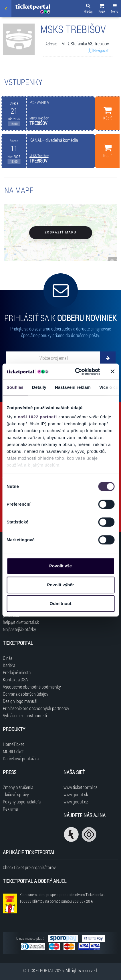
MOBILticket (13, 751)
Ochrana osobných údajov (26, 694)
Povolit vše (61, 566)
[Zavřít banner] (112, 372)
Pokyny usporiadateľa (22, 802)
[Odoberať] (108, 358)
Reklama (10, 809)
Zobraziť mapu (61, 232)
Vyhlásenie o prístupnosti (25, 715)
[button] (102, 9)
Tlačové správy (16, 794)
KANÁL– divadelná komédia (54, 140)
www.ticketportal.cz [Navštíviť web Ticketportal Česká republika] (80, 787)
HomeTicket (13, 744)
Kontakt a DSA (15, 680)
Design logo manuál (20, 701)
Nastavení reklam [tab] (73, 387)
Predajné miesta (17, 672)
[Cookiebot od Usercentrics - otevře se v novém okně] (76, 372)
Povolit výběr (60, 585)
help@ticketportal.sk (21, 622)
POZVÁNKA (39, 102)
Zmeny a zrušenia (18, 787)
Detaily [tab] (39, 387)
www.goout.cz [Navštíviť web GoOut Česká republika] (76, 802)
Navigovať (98, 50)
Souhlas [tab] (15, 387)
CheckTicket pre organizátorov (29, 867)
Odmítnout (61, 603)
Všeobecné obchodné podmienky (32, 687)
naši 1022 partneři (37, 417)
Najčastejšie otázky (19, 629)
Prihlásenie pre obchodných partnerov (36, 708)
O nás (8, 658)
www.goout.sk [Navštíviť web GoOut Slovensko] (76, 794)
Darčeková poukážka (21, 758)
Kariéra (9, 665)
